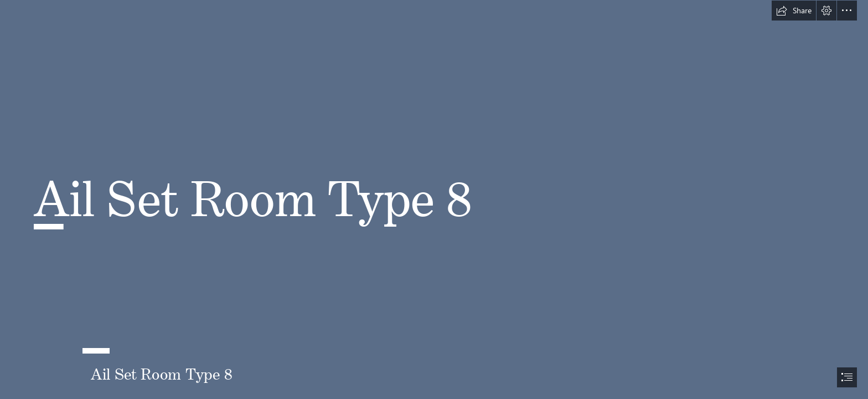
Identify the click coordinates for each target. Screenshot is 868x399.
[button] (794, 11)
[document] (434, 199)
